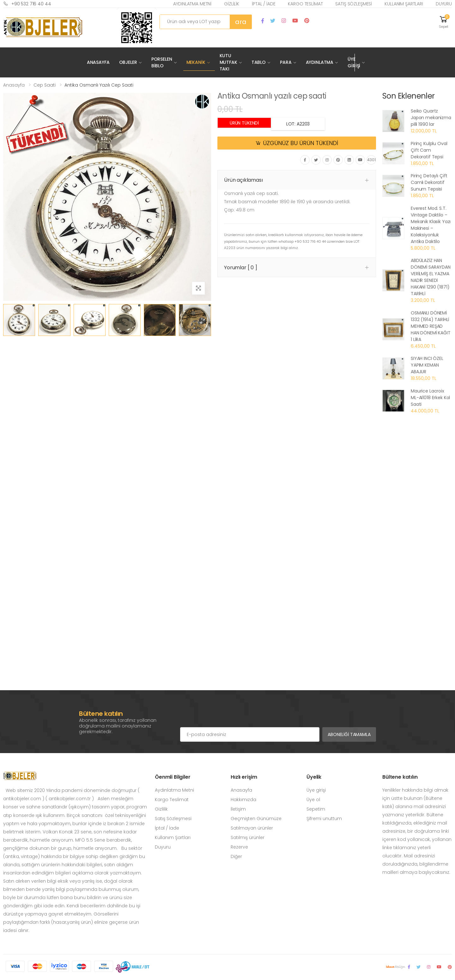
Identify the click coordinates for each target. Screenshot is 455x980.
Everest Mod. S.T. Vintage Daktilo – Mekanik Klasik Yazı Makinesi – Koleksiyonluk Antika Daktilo (431, 225)
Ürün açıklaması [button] (243, 180)
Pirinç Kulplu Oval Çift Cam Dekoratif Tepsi (429, 150)
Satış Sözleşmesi (354, 4)
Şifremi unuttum (324, 819)
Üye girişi (316, 790)
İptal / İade (264, 4)
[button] (444, 22)
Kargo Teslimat (305, 4)
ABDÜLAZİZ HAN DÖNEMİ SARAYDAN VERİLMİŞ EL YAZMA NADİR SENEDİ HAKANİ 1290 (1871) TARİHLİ (431, 277)
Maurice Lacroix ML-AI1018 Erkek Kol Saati (430, 398)
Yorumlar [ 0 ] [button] (241, 268)
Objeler (128, 62)
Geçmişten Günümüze (256, 819)
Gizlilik (232, 4)
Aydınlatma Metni (192, 4)
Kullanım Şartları (404, 4)
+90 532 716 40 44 (27, 4)
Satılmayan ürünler (252, 828)
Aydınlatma (320, 62)
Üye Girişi (354, 62)
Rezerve (239, 847)
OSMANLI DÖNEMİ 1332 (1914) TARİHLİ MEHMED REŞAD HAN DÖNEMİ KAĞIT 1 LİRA (431, 326)
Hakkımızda (243, 800)
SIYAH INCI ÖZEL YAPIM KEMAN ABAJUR (427, 365)
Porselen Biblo (162, 62)
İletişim (238, 809)
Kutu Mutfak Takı (228, 62)
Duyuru (444, 4)
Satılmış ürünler (248, 837)
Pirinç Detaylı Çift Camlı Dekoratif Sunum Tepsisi (429, 182)
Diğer (236, 856)
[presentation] (228, 715)
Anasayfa (98, 62)
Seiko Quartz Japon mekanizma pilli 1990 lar (431, 118)
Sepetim (316, 809)
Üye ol (313, 800)
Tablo (259, 62)
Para (286, 62)
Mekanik (196, 62)
